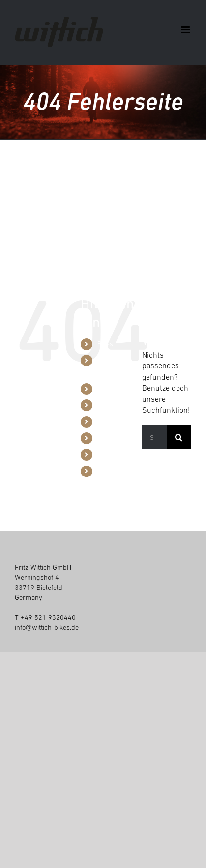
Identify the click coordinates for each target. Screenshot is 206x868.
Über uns (111, 421)
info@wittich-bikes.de (47, 627)
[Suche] (179, 437)
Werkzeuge (114, 389)
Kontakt (108, 471)
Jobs (104, 454)
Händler (109, 405)
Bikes (105, 344)
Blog (104, 438)
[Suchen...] (154, 437)
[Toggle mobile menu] (186, 30)
